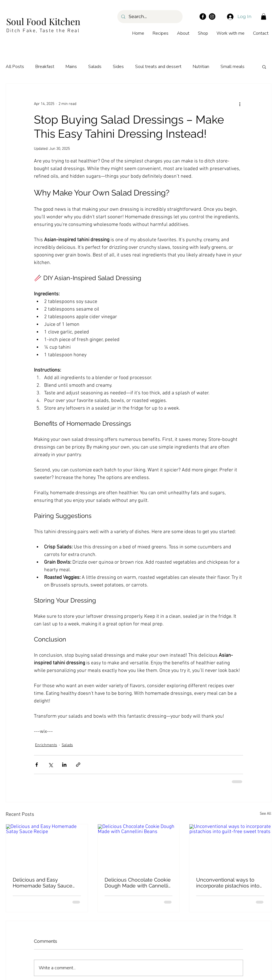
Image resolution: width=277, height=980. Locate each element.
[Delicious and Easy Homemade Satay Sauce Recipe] (47, 847)
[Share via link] (78, 765)
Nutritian (201, 67)
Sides (118, 67)
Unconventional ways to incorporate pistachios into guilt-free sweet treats (228, 883)
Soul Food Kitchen (43, 21)
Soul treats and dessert (158, 67)
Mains (71, 67)
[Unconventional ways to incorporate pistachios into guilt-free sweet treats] (230, 847)
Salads (95, 67)
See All (266, 814)
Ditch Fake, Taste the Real (43, 31)
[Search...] (150, 17)
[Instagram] (212, 17)
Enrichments (46, 745)
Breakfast (45, 67)
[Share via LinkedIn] (64, 765)
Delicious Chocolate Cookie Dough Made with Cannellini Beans (138, 883)
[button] (264, 17)
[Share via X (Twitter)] (50, 765)
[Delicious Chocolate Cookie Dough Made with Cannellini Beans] (139, 847)
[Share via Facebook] (37, 765)
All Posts (15, 67)
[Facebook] (203, 17)
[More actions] (240, 104)
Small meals (232, 67)
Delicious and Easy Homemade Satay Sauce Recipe (43, 883)
